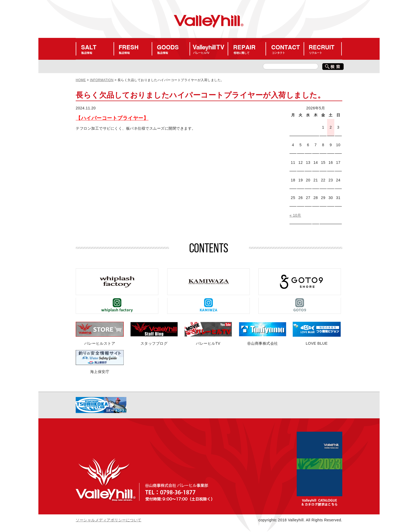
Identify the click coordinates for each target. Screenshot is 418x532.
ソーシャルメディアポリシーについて (109, 520)
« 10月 (295, 215)
